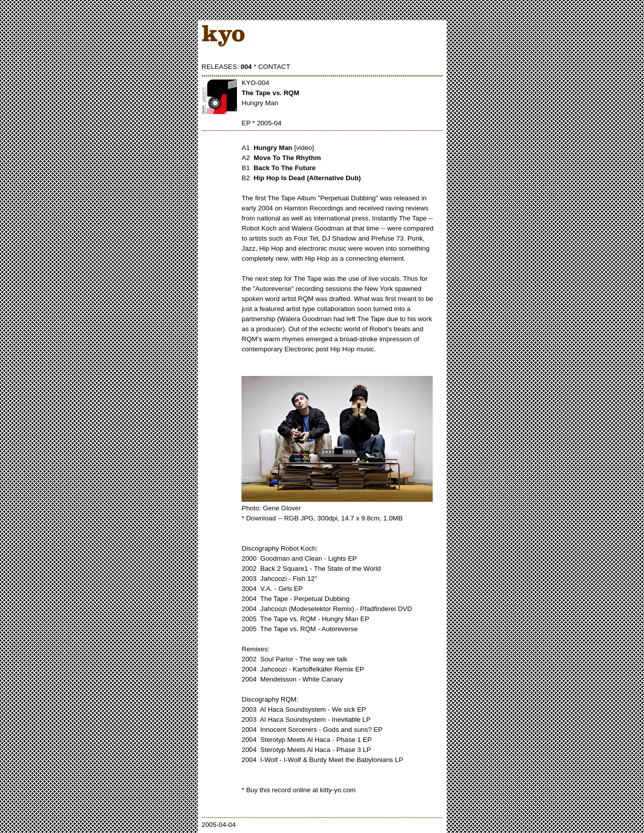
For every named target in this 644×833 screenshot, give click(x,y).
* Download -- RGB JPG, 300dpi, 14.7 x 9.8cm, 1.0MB (322, 518)
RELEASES (219, 67)
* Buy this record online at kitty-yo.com (299, 790)
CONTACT (274, 67)
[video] (304, 148)
